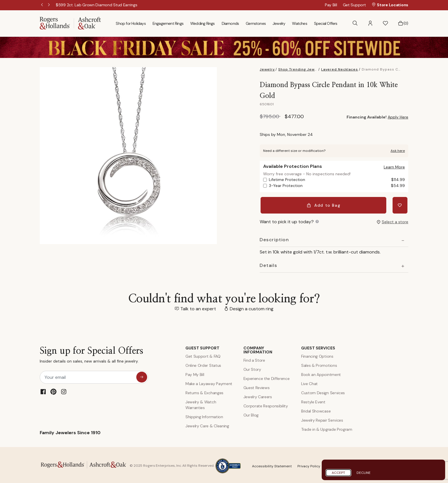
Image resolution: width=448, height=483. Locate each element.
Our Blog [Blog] (251, 413)
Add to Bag (324, 204)
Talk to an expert (198, 307)
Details (268, 264)
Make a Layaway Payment (209, 382)
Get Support (354, 5)
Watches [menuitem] (299, 23)
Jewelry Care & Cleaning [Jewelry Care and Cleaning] (207, 424)
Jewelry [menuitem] (279, 23)
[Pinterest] (53, 390)
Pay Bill (331, 5)
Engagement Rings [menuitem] (168, 23)
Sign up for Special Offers (91, 354)
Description (274, 238)
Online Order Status (203, 364)
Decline (364, 473)
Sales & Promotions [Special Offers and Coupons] (319, 364)
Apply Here (398, 117)
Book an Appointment (321, 373)
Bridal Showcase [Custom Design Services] (316, 409)
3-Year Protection (337, 186)
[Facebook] (43, 390)
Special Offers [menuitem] (326, 23)
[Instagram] (64, 390)
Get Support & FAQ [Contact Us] (203, 355)
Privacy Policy (309, 464)
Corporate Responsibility (266, 404)
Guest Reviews (257, 386)
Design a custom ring (252, 307)
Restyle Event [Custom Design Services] (313, 400)
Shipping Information (204, 415)
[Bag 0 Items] (403, 23)
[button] (370, 23)
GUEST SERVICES (318, 346)
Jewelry (267, 69)
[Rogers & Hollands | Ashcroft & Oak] (70, 23)
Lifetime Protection (337, 180)
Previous (43, 5)
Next (49, 5)
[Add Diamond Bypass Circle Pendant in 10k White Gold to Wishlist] (401, 204)
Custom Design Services (323, 391)
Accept (338, 473)
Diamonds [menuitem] (230, 23)
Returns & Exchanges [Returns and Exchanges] (204, 391)
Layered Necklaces (340, 69)
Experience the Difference (267, 377)
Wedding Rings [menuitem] (203, 23)
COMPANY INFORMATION (258, 348)
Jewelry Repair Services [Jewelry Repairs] (322, 418)
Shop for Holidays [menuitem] (131, 23)
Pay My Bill (195, 373)
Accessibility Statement (272, 464)
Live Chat (309, 382)
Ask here (398, 151)
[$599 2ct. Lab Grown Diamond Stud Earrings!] (97, 5)
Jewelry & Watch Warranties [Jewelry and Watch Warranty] (201, 403)
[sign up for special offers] (142, 375)
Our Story (252, 368)
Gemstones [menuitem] (256, 23)
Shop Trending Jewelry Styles (307, 69)
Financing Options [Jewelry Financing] (317, 355)
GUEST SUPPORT (202, 346)
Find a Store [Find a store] (254, 359)
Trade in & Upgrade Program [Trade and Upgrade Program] (327, 428)
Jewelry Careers (258, 395)
